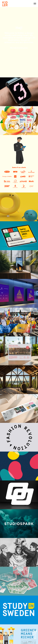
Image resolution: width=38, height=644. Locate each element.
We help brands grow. (19, 48)
